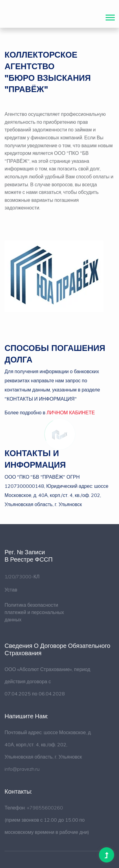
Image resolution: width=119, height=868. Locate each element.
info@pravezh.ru (22, 769)
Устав (11, 590)
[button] (110, 16)
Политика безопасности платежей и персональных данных (34, 612)
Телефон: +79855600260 (34, 808)
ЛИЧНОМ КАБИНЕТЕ (71, 413)
